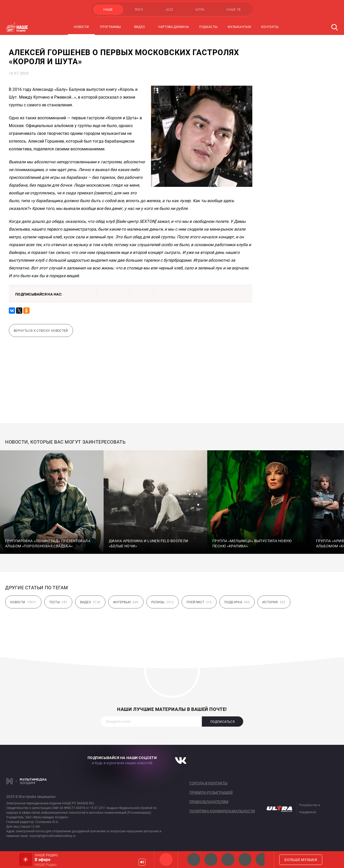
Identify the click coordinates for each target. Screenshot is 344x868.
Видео (140, 27)
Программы (110, 27)
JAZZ (169, 10)
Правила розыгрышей (211, 792)
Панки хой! (262, 859)
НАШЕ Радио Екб (228, 859)
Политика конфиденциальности (222, 811)
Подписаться (223, 722)
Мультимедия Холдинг (27, 781)
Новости (81, 27)
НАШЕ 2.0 (194, 859)
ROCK (139, 10)
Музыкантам (239, 27)
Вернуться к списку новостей (41, 331)
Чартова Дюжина (173, 27)
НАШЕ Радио (166, 859)
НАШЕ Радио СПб (211, 859)
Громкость (142, 862)
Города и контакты (208, 783)
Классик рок (245, 859)
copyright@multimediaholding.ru (52, 836)
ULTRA (200, 10)
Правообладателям (209, 802)
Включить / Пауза (26, 859)
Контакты (270, 27)
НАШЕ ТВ (234, 10)
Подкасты (208, 27)
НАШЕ (108, 10)
